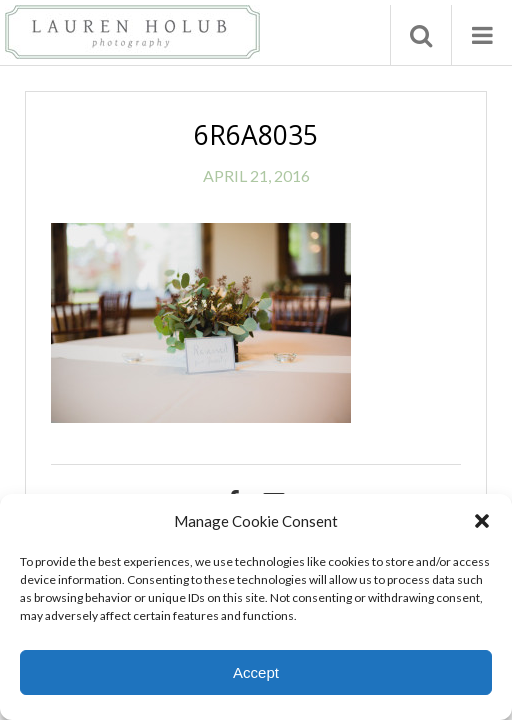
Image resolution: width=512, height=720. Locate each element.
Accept (256, 672)
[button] (482, 521)
